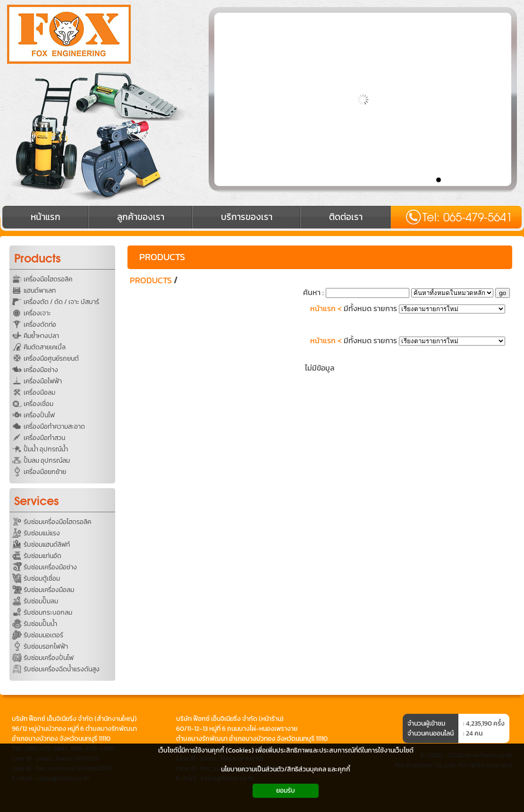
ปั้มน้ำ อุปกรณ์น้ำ (46, 449)
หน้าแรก (323, 308)
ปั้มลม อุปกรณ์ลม (47, 461)
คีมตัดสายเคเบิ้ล (45, 347)
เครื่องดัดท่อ (40, 325)
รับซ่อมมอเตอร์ (43, 635)
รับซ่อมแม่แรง (42, 533)
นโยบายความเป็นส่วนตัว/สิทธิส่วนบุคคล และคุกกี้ (286, 769)
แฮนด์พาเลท (40, 291)
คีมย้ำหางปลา (41, 336)
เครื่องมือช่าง (41, 370)
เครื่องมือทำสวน (44, 438)
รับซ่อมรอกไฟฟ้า (46, 647)
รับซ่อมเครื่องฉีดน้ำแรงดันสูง (62, 669)
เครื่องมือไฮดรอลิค (48, 279)
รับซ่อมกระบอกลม (48, 613)
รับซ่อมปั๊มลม (41, 601)
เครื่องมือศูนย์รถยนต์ (51, 359)
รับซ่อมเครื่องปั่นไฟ (49, 658)
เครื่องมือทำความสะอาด (54, 427)
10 (507, 179)
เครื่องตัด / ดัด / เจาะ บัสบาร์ (61, 302)
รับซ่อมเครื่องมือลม (49, 590)
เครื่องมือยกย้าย (45, 472)
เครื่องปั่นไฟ (39, 415)
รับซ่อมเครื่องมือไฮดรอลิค (57, 522)
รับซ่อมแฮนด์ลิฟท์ (47, 545)
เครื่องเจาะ (37, 313)
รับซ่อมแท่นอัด (42, 556)
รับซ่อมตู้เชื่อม (42, 579)
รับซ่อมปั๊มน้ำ (40, 624)
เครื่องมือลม (39, 393)
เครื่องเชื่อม (38, 404)
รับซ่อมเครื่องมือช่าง (50, 567)
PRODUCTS (162, 257)
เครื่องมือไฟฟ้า (43, 381)
